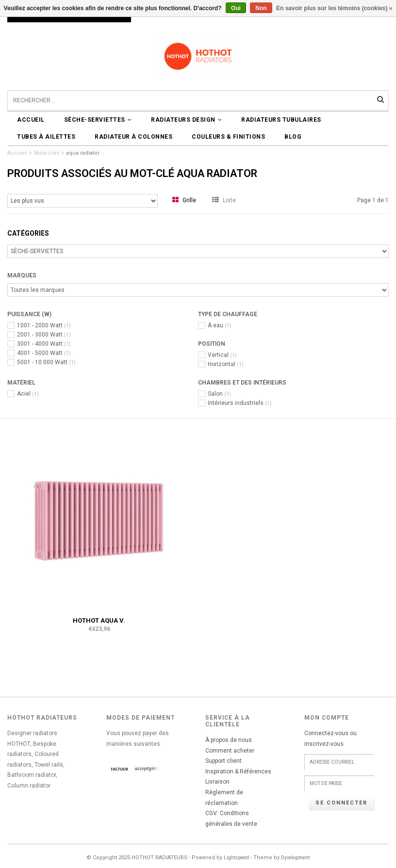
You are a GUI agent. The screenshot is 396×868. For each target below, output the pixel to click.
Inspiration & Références (238, 772)
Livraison (217, 782)
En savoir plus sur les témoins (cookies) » (334, 8)
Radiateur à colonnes (133, 137)
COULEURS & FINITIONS (228, 137)
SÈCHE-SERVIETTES (98, 120)
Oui (236, 8)
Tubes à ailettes (46, 137)
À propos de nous (229, 740)
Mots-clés (47, 153)
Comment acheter (230, 751)
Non (261, 8)
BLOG (293, 137)
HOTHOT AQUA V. (99, 620)
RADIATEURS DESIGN (186, 120)
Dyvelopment (295, 858)
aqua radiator (83, 153)
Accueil (31, 120)
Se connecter (341, 803)
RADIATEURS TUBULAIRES (281, 120)
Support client (223, 761)
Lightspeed (236, 858)
